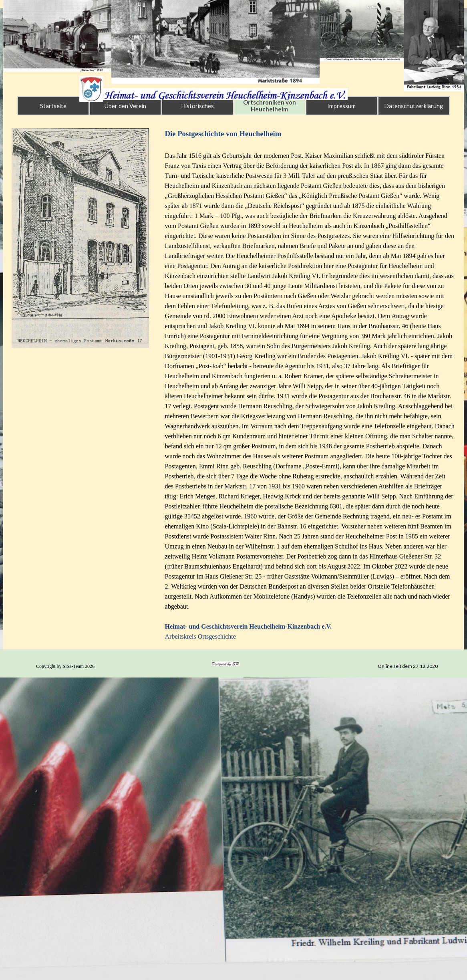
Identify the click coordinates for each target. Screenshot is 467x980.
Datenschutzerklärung (414, 106)
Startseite (53, 106)
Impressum (341, 106)
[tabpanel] (310, 385)
